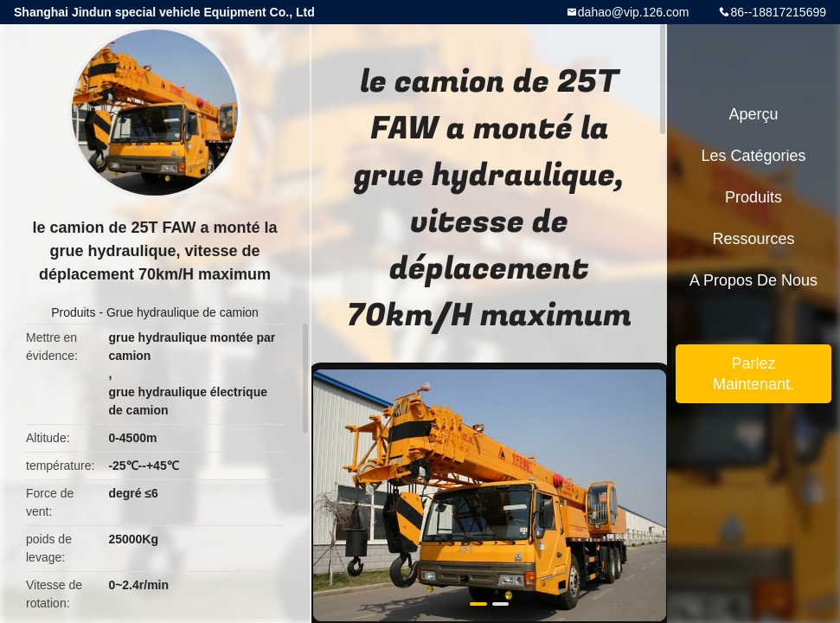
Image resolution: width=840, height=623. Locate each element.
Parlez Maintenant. (753, 374)
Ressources (753, 239)
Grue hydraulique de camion (183, 312)
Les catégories (753, 156)
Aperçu (753, 114)
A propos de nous (753, 280)
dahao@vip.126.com (634, 12)
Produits (73, 312)
